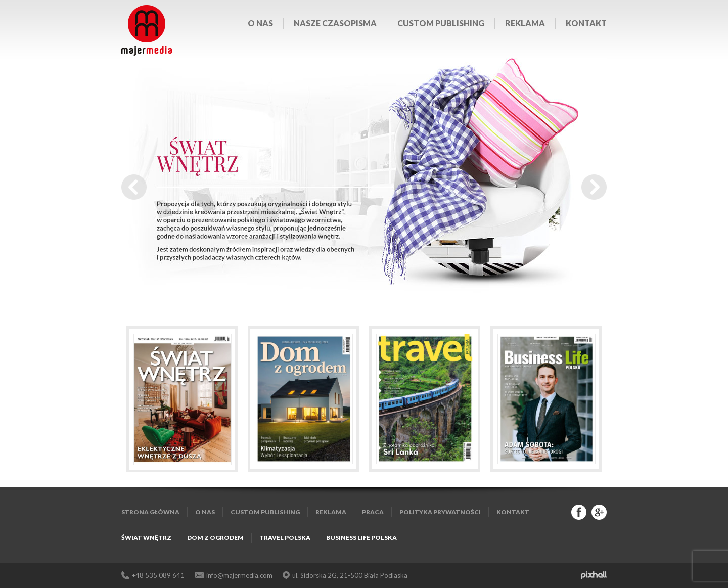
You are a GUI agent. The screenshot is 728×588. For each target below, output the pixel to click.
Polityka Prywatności (440, 512)
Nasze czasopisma (335, 23)
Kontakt (586, 23)
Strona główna (150, 512)
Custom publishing (441, 23)
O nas (260, 23)
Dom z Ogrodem (215, 538)
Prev (134, 187)
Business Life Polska (361, 538)
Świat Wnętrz (146, 538)
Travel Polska (285, 538)
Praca (373, 512)
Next (594, 187)
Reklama (525, 23)
